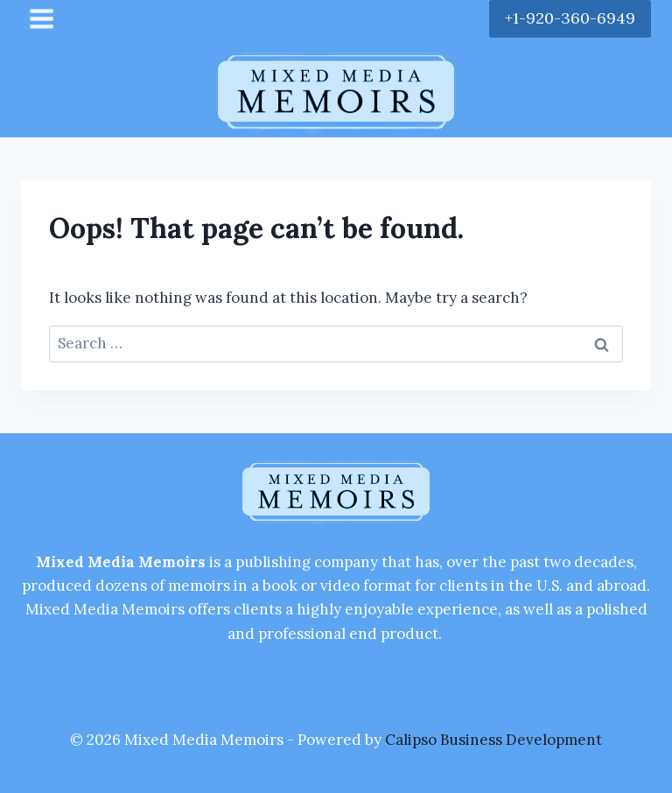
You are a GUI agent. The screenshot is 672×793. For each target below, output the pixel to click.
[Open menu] (42, 18)
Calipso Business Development (493, 740)
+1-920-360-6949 (570, 18)
